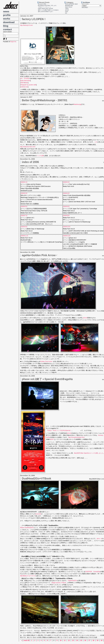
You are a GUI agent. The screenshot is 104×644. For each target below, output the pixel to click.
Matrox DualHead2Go (27, 528)
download (9, 22)
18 (93, 640)
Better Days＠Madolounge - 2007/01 (45, 100)
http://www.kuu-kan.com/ (28, 147)
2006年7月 (24, 216)
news (6, 11)
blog (6, 26)
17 (89, 640)
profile (7, 15)
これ (96, 142)
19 (97, 640)
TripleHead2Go (72, 581)
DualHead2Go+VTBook (37, 479)
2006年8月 (66, 216)
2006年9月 (24, 227)
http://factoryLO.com (26, 25)
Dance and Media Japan (71, 4)
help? (86, 7)
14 (77, 640)
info (66, 13)
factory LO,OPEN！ (34, 19)
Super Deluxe (69, 7)
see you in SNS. (42, 4)
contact (8, 29)
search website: (8, 32)
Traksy (67, 9)
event (66, 12)
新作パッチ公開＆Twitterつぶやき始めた (48, 10)
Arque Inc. (13, 42)
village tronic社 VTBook (59, 583)
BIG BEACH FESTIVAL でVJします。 (48, 6)
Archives (86, 2)
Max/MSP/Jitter (69, 6)
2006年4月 (66, 193)
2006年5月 (24, 207)
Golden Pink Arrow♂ (47, 361)
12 (69, 640)
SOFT (52, 439)
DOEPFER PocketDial (93, 572)
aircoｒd (99, 539)
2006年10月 (67, 227)
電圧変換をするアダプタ (28, 576)
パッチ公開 (40, 156)
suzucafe (38, 514)
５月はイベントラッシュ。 (45, 7)
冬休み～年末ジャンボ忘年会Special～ (60, 430)
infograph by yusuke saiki (28, 85)
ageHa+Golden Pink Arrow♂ (40, 255)
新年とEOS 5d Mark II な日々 (46, 12)
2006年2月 (66, 182)
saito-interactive (25, 81)
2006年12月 (67, 236)
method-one (24, 87)
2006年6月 (66, 207)
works (7, 19)
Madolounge (78, 104)
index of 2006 (30, 162)
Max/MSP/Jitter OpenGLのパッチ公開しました (89, 453)
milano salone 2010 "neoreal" (46, 9)
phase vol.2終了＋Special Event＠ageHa (47, 379)
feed (83, 7)
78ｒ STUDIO (25, 79)
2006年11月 (24, 236)
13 (73, 640)
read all (27, 640)
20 (101, 640)
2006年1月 (24, 182)
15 (81, 640)
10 (61, 640)
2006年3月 (24, 193)
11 (65, 640)
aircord (67, 10)
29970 (22, 83)
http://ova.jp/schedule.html (76, 437)
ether (26, 83)
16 (85, 640)
